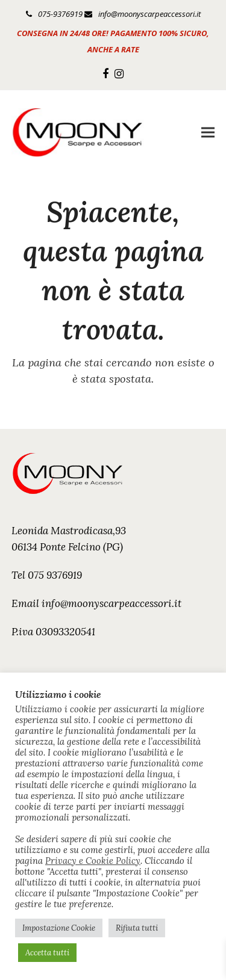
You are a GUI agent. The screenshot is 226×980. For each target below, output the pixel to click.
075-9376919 (60, 14)
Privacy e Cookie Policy (93, 861)
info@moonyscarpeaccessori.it (149, 14)
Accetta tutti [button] (47, 953)
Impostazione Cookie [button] (59, 928)
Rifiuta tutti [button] (137, 928)
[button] (208, 133)
